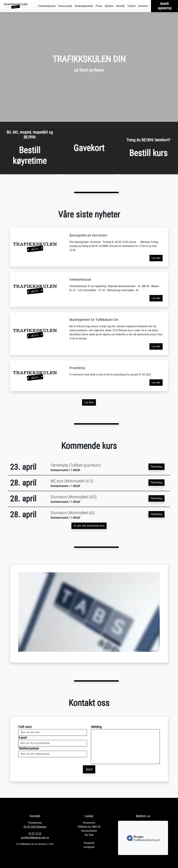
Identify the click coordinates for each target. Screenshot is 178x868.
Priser (99, 6)
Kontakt (120, 6)
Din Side (89, 835)
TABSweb (82, 827)
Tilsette (131, 6)
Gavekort (143, 6)
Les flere (89, 402)
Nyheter (109, 6)
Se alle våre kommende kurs (89, 526)
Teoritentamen (89, 831)
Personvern (89, 823)
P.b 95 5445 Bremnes (35, 827)
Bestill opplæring (165, 6)
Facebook (89, 843)
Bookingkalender (84, 6)
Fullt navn (25, 727)
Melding (96, 727)
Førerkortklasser (47, 6)
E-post (22, 738)
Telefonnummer (29, 748)
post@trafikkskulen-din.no (35, 838)
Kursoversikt (65, 6)
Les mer (156, 258)
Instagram (89, 847)
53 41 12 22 (35, 834)
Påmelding (156, 467)
